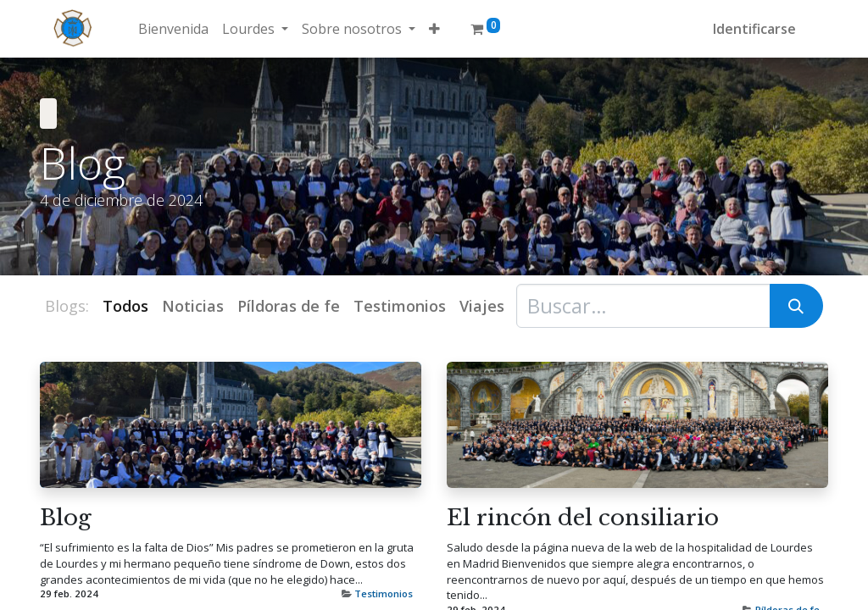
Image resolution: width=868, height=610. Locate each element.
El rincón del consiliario (583, 518)
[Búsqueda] (796, 306)
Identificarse (754, 29)
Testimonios (384, 593)
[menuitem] (173, 29)
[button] (434, 29)
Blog (66, 518)
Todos (125, 306)
